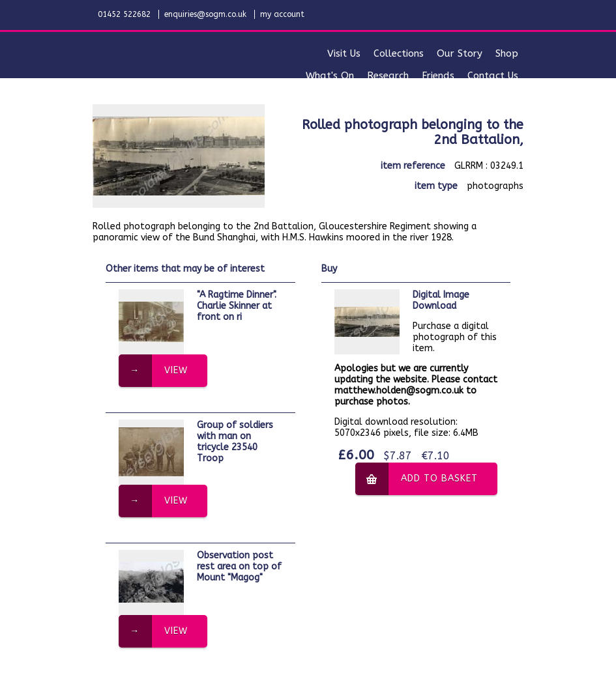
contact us (493, 76)
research (388, 76)
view (176, 370)
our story (460, 53)
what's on (330, 76)
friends (438, 76)
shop (507, 53)
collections (399, 53)
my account (282, 14)
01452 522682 (124, 14)
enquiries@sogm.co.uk (205, 14)
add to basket (439, 479)
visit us (344, 53)
